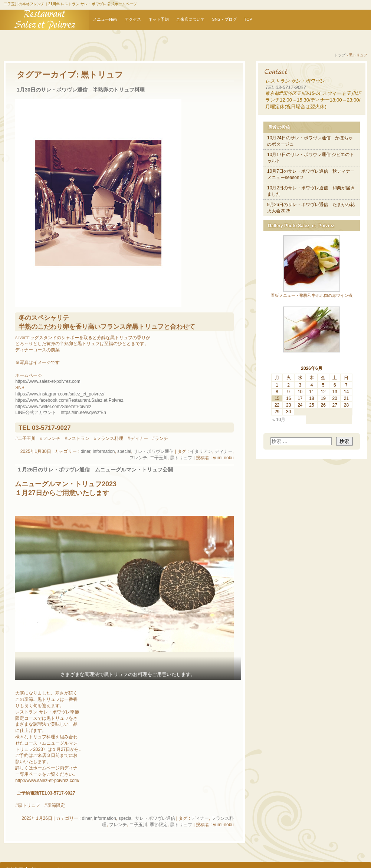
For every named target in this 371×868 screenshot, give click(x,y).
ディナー (224, 451)
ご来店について (191, 19)
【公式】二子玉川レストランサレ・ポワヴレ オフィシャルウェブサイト (45, 20)
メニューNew (105, 19)
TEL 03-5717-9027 (286, 87)
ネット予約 (159, 19)
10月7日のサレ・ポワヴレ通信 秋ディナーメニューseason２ (311, 174)
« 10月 (279, 420)
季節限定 (159, 825)
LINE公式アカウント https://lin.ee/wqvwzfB (59, 413)
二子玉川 (159, 458)
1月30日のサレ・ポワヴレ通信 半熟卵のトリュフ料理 (81, 90)
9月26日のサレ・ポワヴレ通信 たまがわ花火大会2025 (311, 208)
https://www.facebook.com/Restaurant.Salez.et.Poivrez (69, 400)
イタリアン (201, 451)
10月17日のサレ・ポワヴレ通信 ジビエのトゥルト (311, 158)
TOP (248, 19)
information (104, 451)
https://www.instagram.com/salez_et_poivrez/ (60, 394)
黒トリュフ (181, 458)
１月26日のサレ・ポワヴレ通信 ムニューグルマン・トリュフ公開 (95, 470)
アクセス (133, 19)
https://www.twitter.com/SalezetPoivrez (53, 407)
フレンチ (138, 458)
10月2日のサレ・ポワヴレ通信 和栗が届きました (311, 191)
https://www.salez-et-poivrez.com (48, 381)
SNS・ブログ (224, 19)
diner (85, 451)
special (124, 451)
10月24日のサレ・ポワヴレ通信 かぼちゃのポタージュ (310, 141)
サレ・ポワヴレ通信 (154, 451)
